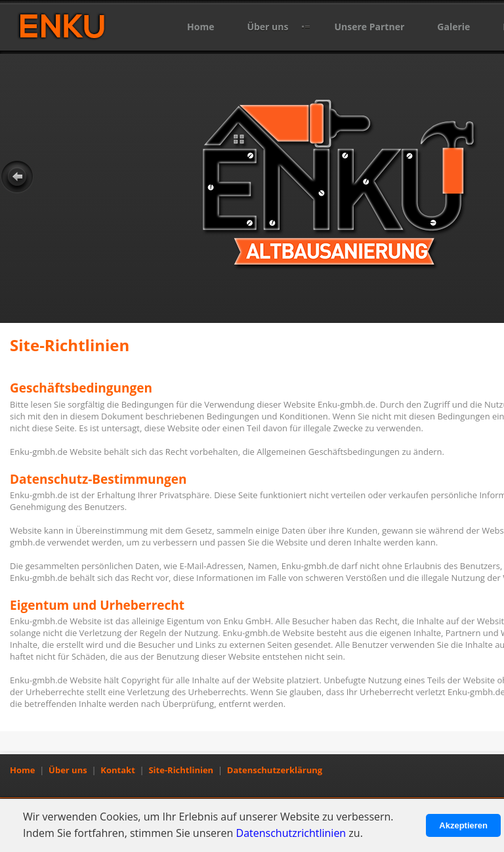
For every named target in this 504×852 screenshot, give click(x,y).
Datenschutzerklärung (275, 770)
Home (200, 27)
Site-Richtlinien (181, 770)
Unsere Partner (369, 27)
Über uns (267, 27)
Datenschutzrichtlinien (291, 833)
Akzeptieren (463, 825)
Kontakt (117, 770)
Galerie (453, 27)
